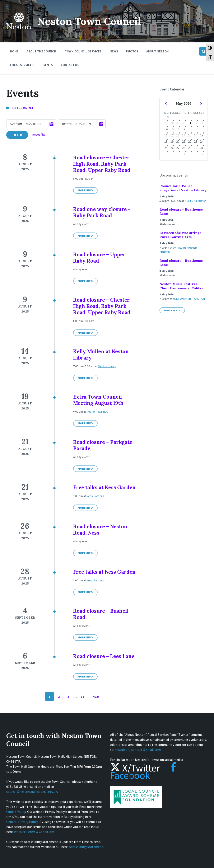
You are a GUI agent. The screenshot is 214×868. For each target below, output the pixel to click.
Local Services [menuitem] (22, 65)
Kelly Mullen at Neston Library (101, 355)
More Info (85, 190)
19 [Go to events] (172, 141)
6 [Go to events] (179, 129)
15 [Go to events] (190, 135)
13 (83, 696)
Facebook (143, 772)
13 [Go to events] (178, 135)
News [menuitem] (114, 51)
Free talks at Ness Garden (104, 487)
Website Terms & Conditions (34, 832)
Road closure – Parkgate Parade (103, 445)
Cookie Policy (16, 812)
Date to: (67, 124)
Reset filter (39, 135)
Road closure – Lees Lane (104, 656)
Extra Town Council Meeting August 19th (98, 400)
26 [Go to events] (172, 148)
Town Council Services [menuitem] (83, 51)
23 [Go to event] (196, 141)
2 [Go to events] (196, 123)
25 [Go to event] (166, 148)
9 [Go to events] (196, 129)
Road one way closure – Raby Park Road (102, 212)
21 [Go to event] (184, 141)
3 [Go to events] (203, 123)
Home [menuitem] (14, 51)
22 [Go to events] (190, 141)
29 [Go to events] (178, 123)
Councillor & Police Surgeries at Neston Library (183, 188)
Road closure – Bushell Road (101, 614)
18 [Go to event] (166, 141)
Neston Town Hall (97, 412)
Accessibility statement (86, 847)
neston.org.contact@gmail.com (138, 750)
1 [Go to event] (167, 154)
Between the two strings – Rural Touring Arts (182, 235)
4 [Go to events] (185, 154)
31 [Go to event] (202, 148)
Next (96, 696)
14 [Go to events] (184, 135)
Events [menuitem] (47, 65)
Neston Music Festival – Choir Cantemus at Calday (181, 286)
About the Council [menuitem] (42, 51)
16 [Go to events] (196, 135)
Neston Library (107, 366)
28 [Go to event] (184, 148)
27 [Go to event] (166, 123)
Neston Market (22, 108)
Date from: (16, 124)
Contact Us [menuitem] (70, 65)
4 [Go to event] (167, 129)
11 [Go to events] (166, 135)
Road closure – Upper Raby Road (99, 258)
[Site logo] (19, 32)
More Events (172, 310)
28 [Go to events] (172, 123)
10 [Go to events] (202, 129)
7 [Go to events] (185, 129)
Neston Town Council (89, 21)
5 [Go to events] (173, 129)
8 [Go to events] (191, 129)
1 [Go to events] (191, 123)
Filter (17, 135)
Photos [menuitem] (132, 51)
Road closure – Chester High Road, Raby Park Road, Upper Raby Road (102, 164)
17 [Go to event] (202, 135)
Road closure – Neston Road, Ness (100, 530)
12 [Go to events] (172, 135)
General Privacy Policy (22, 822)
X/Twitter (135, 768)
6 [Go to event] (196, 154)
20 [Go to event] (178, 141)
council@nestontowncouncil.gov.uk (32, 792)
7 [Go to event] (203, 154)
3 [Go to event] (179, 154)
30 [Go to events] (184, 123)
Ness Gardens (95, 496)
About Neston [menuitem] (158, 51)
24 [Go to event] (202, 141)
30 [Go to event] (196, 148)
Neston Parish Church (189, 299)
